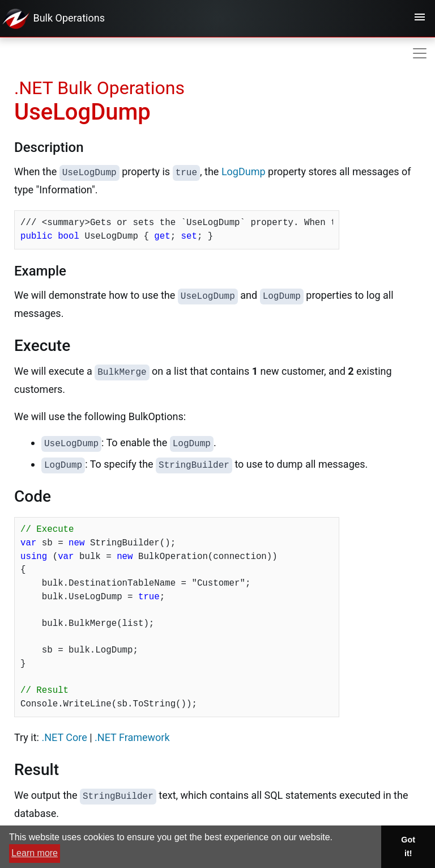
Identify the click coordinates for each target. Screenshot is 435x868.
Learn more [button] (35, 853)
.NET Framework (132, 737)
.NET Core (64, 737)
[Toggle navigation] (420, 19)
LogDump (244, 172)
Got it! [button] (408, 846)
